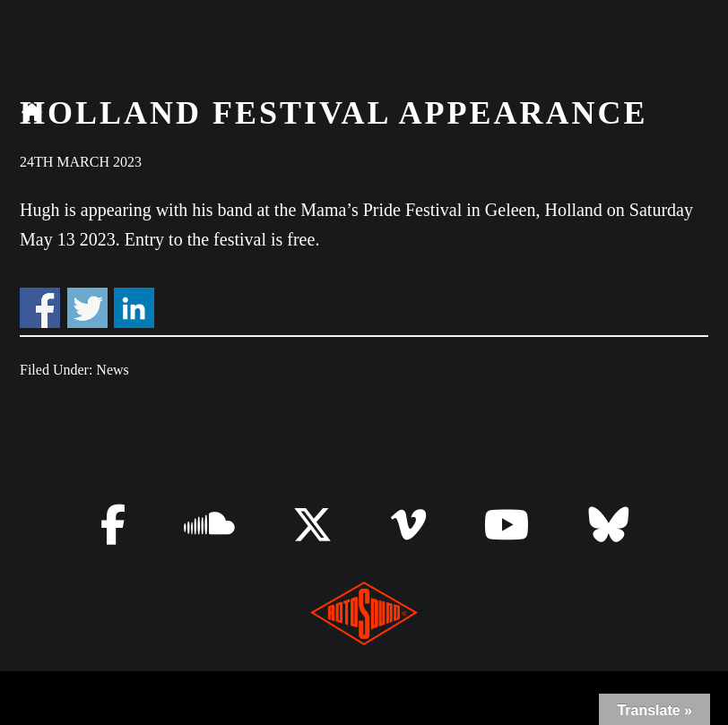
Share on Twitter (87, 308)
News (112, 370)
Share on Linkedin (134, 308)
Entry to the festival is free (220, 239)
